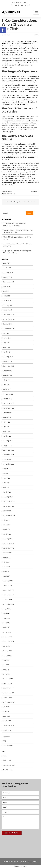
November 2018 (8, 595)
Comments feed (8, 765)
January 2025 (7, 310)
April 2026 (6, 263)
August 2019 (7, 557)
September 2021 (8, 464)
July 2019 (6, 562)
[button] (3, 30)
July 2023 (6, 380)
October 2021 (7, 459)
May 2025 (6, 291)
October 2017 (7, 651)
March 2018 (7, 632)
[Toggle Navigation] (36, 12)
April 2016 (6, 716)
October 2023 (7, 371)
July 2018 (6, 613)
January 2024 (7, 361)
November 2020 (8, 506)
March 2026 (7, 268)
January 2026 (7, 277)
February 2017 (8, 679)
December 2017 (8, 641)
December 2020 (8, 501)
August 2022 (7, 417)
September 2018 (9, 604)
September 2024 (9, 329)
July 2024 (6, 333)
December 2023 (8, 366)
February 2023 (8, 394)
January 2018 (7, 637)
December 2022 (8, 403)
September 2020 (9, 515)
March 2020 (7, 534)
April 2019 (6, 576)
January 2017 (7, 683)
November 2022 (8, 408)
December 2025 (8, 282)
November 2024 (8, 319)
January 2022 (7, 445)
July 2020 (6, 520)
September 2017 (8, 655)
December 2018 (8, 590)
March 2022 (7, 436)
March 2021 (7, 492)
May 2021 (6, 483)
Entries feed (7, 760)
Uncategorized (8, 745)
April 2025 (6, 296)
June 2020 (6, 525)
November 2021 (8, 455)
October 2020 (8, 511)
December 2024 (8, 315)
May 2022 (6, 427)
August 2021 (7, 469)
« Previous (5, 35)
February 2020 (8, 539)
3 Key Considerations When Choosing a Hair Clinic (19, 24)
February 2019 (8, 581)
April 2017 (6, 669)
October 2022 (8, 413)
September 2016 (8, 702)
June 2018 (6, 618)
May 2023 (6, 385)
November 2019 (8, 548)
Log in (5, 756)
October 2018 (7, 599)
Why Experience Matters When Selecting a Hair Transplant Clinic (18, 231)
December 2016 (8, 688)
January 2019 (7, 585)
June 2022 (6, 422)
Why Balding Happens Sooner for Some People (17, 238)
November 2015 (8, 726)
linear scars (13, 63)
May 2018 (6, 623)
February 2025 (8, 305)
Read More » (35, 192)
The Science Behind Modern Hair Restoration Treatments (14, 224)
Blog (4, 741)
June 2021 (6, 478)
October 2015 (7, 730)
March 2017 (7, 674)
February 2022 (8, 441)
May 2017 (6, 665)
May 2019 (6, 571)
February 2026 (8, 273)
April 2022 (6, 431)
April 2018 (6, 627)
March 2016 (7, 721)
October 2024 (8, 324)
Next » (37, 35)
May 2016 (6, 712)
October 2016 (7, 698)
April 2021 (6, 487)
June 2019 (6, 567)
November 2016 (8, 693)
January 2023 (7, 399)
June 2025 (6, 287)
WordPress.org (8, 770)
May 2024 (6, 343)
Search (30, 213)
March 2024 (7, 352)
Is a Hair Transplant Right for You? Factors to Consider (18, 245)
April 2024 (6, 347)
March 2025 (7, 301)
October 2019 (7, 553)
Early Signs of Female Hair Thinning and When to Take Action (17, 252)
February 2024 (8, 357)
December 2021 (8, 450)
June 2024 (6, 338)
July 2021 (6, 473)
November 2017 (8, 646)
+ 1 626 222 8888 (20, 3)
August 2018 (7, 609)
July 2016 (6, 707)
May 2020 (6, 529)
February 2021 (8, 497)
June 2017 (6, 660)
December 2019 (8, 543)
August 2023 (7, 375)
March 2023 (7, 389)
